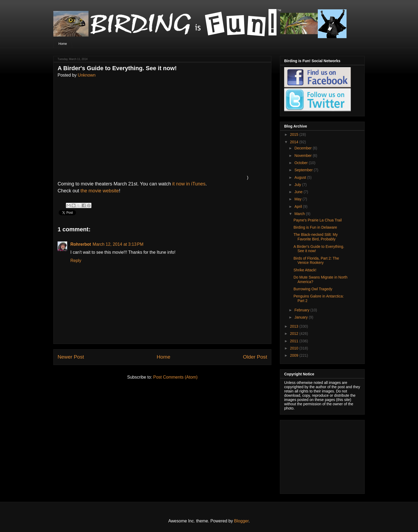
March (300, 214)
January (302, 317)
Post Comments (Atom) (175, 377)
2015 (295, 134)
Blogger (241, 521)
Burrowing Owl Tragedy (313, 289)
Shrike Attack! (305, 270)
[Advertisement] (317, 455)
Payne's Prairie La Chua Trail (318, 220)
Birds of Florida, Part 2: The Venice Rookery (316, 261)
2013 (295, 326)
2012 (295, 334)
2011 (295, 341)
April (299, 207)
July (298, 185)
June (299, 192)
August (301, 177)
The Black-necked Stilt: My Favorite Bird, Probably (316, 237)
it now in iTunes (189, 184)
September (304, 170)
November (303, 156)
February (302, 310)
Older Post (255, 357)
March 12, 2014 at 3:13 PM (118, 244)
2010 (295, 348)
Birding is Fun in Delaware (315, 227)
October (302, 163)
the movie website (100, 191)
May (298, 199)
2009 (295, 355)
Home (63, 44)
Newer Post (71, 357)
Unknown (87, 75)
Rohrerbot (81, 244)
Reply (76, 261)
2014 (295, 142)
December (303, 148)
